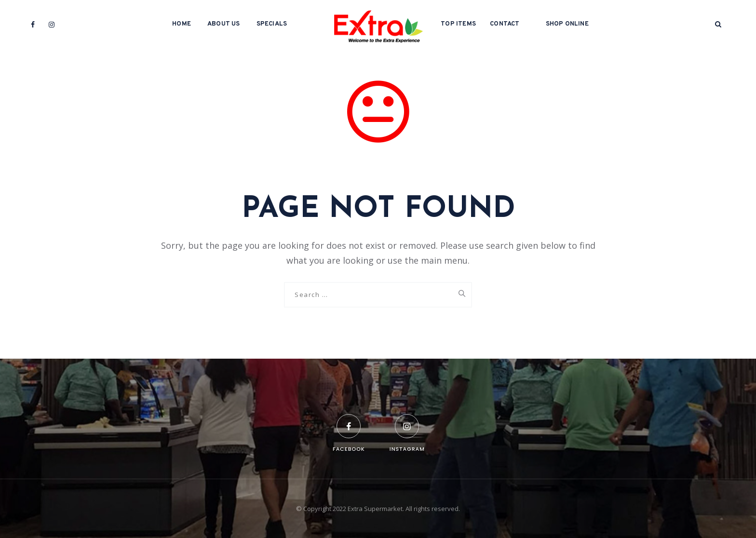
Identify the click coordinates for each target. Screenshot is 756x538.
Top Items (458, 24)
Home (182, 24)
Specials (272, 24)
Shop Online (567, 24)
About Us (224, 24)
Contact (505, 24)
